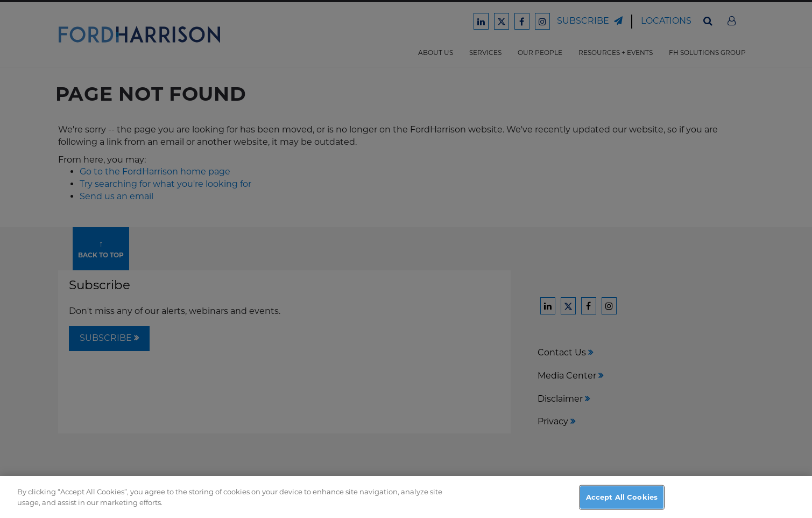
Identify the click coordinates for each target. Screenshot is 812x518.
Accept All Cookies (622, 504)
